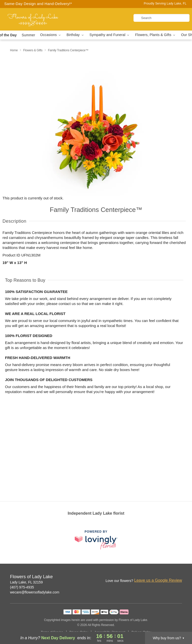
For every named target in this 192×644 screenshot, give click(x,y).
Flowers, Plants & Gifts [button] (155, 35)
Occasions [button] (51, 35)
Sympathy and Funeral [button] (110, 35)
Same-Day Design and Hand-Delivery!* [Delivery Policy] (38, 4)
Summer (28, 35)
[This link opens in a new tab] (96, 540)
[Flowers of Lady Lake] (33, 19)
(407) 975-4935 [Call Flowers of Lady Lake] (22, 587)
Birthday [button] (75, 35)
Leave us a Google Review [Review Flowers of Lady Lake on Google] (158, 580)
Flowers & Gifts (33, 50)
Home (14, 50)
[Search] (161, 18)
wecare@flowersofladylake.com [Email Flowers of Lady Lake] (35, 592)
